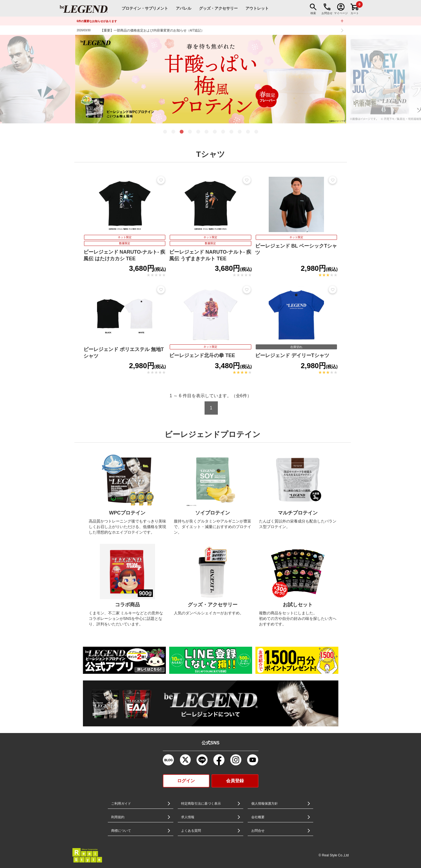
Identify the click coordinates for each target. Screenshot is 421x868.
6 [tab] (206, 132)
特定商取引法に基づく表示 (201, 804)
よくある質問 (191, 831)
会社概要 (258, 817)
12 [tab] (256, 132)
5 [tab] (198, 132)
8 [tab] (223, 132)
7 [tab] (215, 132)
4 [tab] (190, 132)
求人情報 (188, 817)
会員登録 (235, 781)
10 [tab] (240, 132)
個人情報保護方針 (265, 804)
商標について (121, 831)
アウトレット (257, 8)
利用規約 (118, 817)
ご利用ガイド (121, 804)
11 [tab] (248, 132)
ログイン (186, 781)
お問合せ (258, 831)
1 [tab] (165, 132)
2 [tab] (173, 132)
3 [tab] (182, 132)
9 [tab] (231, 132)
